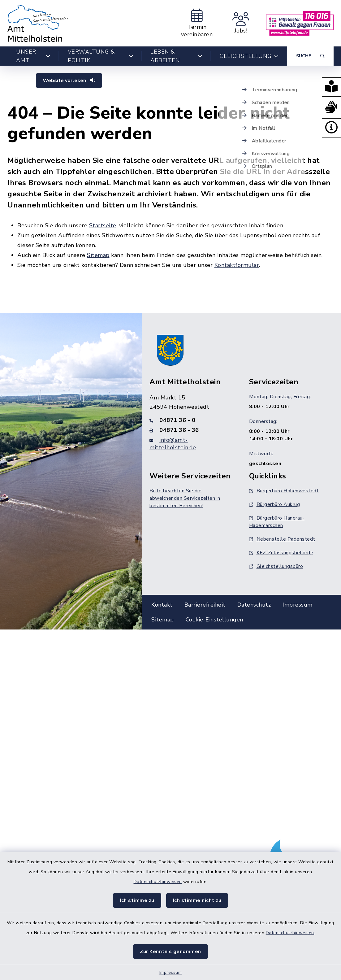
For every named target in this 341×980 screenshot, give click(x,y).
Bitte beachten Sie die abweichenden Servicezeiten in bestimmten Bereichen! (185, 498)
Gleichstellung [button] (249, 56)
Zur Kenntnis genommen (170, 952)
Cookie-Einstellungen (214, 620)
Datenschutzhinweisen (158, 882)
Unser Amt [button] (33, 56)
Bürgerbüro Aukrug (275, 504)
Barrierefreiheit (205, 605)
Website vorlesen (69, 81)
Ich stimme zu (137, 900)
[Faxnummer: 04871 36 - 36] (192, 430)
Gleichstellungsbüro (276, 566)
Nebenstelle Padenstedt (282, 539)
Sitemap (98, 255)
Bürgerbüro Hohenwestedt (284, 491)
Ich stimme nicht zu (197, 900)
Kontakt (162, 605)
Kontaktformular (237, 265)
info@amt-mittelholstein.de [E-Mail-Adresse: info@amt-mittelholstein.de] (173, 444)
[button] (331, 87)
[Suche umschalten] (310, 56)
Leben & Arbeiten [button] (176, 56)
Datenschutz (254, 605)
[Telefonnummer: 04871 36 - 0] (192, 420)
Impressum (171, 972)
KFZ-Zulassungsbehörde (281, 553)
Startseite (103, 225)
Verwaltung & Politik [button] (101, 56)
